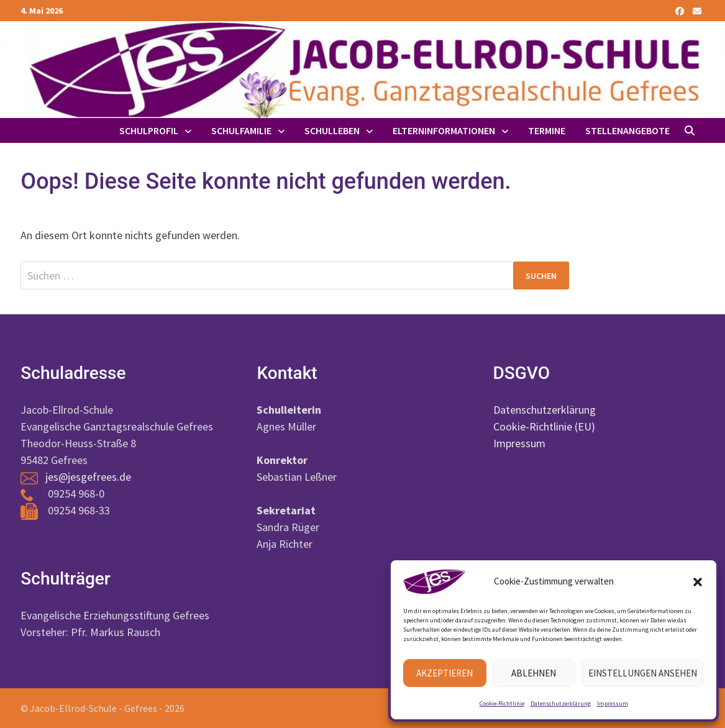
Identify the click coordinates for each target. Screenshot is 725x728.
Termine (547, 130)
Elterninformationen (444, 130)
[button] (698, 582)
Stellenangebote (627, 130)
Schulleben (332, 130)
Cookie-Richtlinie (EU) (544, 426)
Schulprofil (149, 130)
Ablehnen (534, 673)
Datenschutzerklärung (561, 703)
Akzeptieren (445, 673)
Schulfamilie (241, 130)
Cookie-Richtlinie (502, 703)
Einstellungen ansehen (643, 673)
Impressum (613, 703)
